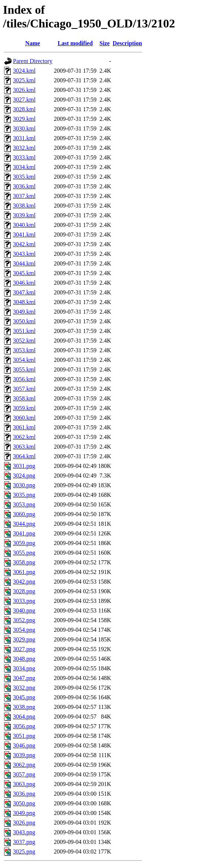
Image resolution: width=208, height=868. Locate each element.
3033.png (24, 601)
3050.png (24, 803)
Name (33, 43)
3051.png (24, 736)
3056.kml (24, 379)
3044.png (24, 524)
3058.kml (24, 398)
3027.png (24, 649)
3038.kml (24, 206)
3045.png (24, 697)
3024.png (24, 476)
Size (105, 43)
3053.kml (24, 350)
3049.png (24, 813)
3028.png (24, 591)
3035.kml (24, 177)
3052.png (24, 620)
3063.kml (24, 447)
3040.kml (24, 225)
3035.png (24, 495)
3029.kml (24, 119)
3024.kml (24, 71)
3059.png (24, 543)
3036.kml (24, 186)
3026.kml (24, 90)
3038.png (24, 707)
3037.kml (24, 196)
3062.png (24, 765)
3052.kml (24, 341)
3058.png (24, 562)
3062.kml (24, 437)
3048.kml (24, 302)
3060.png (24, 514)
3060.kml (24, 418)
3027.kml (24, 100)
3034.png (24, 668)
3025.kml (24, 80)
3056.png (24, 726)
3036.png (24, 794)
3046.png (24, 745)
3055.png (24, 553)
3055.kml (24, 369)
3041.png (24, 533)
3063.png (24, 784)
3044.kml (24, 263)
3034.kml (24, 167)
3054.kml (24, 360)
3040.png (24, 610)
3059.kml (24, 408)
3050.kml (24, 321)
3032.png (24, 688)
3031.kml (24, 138)
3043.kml (24, 254)
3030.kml (24, 128)
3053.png (24, 504)
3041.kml (24, 235)
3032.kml (24, 148)
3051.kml (24, 331)
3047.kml (24, 292)
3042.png (24, 582)
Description (127, 43)
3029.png (24, 639)
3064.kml (24, 456)
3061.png (24, 572)
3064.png (24, 717)
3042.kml (24, 244)
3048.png (24, 659)
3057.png (24, 774)
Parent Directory (33, 61)
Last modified (75, 43)
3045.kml (24, 273)
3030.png (24, 485)
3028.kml (24, 109)
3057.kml (24, 389)
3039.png (24, 755)
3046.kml (24, 283)
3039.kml (24, 215)
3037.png (24, 842)
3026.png (24, 823)
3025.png (24, 852)
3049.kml (24, 312)
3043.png (24, 832)
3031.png (24, 466)
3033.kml (24, 157)
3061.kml (24, 427)
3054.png (24, 630)
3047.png (24, 678)
